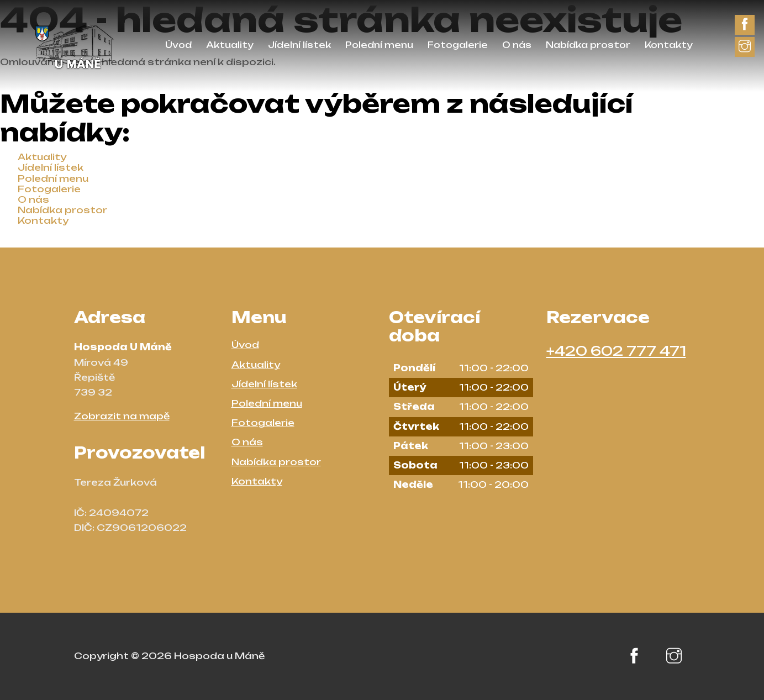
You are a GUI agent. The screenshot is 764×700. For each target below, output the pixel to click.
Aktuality (230, 45)
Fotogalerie (458, 45)
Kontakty (669, 45)
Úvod (178, 45)
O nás (517, 45)
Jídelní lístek (299, 45)
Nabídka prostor (588, 45)
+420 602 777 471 (616, 351)
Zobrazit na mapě (122, 416)
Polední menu (379, 45)
